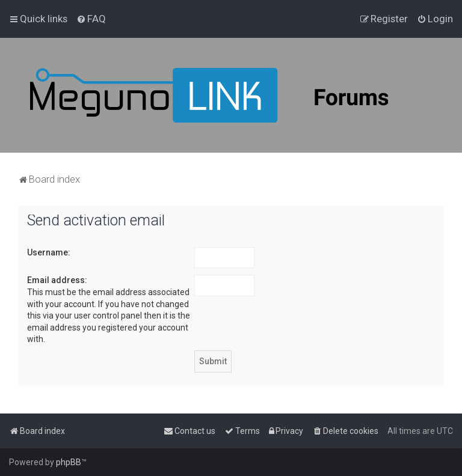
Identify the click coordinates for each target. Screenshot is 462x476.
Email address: (57, 280)
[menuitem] (91, 19)
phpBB (69, 462)
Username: (49, 252)
